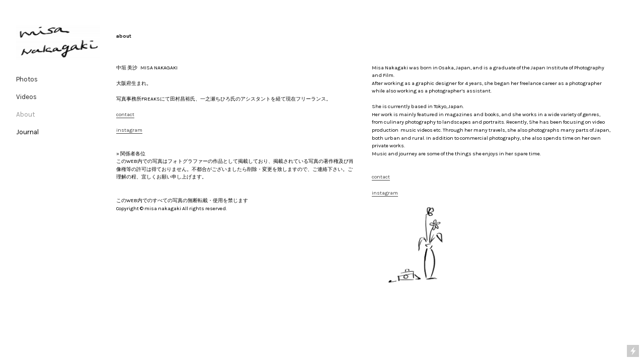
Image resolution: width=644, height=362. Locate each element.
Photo (25, 79)
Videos (26, 97)
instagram (129, 130)
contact (125, 114)
